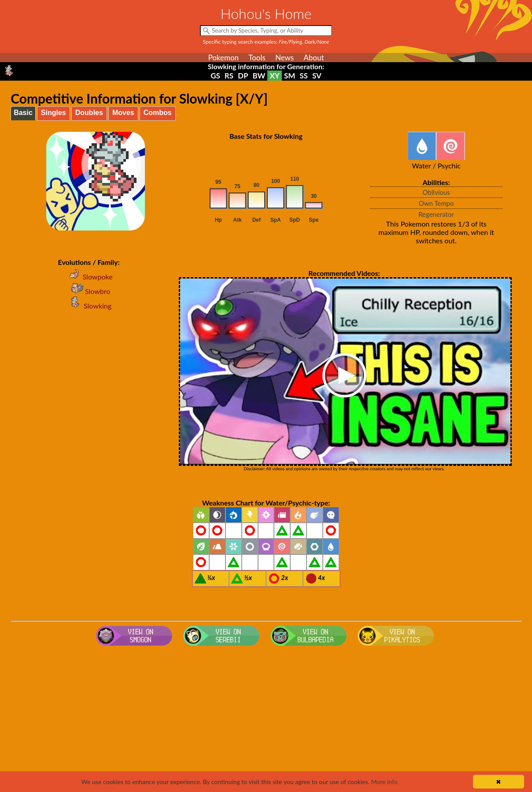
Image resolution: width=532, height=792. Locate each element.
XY (274, 76)
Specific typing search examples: (266, 42)
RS (229, 76)
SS (304, 76)
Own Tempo (436, 203)
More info (384, 782)
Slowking (89, 306)
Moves (123, 113)
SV (317, 76)
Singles (54, 113)
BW (259, 76)
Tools (257, 58)
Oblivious (436, 192)
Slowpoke (89, 277)
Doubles (89, 113)
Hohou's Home (266, 13)
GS (215, 76)
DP (243, 76)
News (284, 58)
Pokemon (223, 58)
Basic (23, 113)
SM (290, 76)
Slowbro (89, 291)
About (314, 58)
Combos (158, 113)
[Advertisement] (266, 720)
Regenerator (436, 214)
